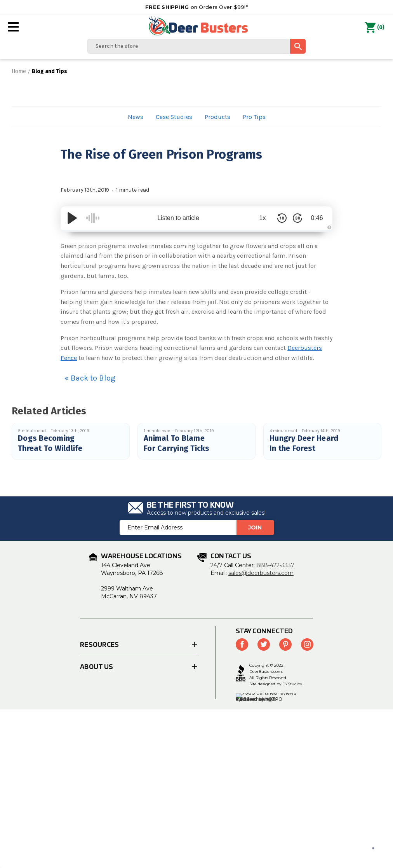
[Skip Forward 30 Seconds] (297, 218)
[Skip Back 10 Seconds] (282, 218)
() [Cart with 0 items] (375, 28)
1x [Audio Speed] (263, 218)
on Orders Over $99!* (196, 7)
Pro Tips (254, 117)
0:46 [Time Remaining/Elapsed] (317, 218)
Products (217, 117)
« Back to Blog (90, 378)
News (136, 117)
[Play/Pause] (72, 218)
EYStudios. (292, 684)
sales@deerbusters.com (261, 573)
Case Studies (174, 117)
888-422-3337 (275, 565)
